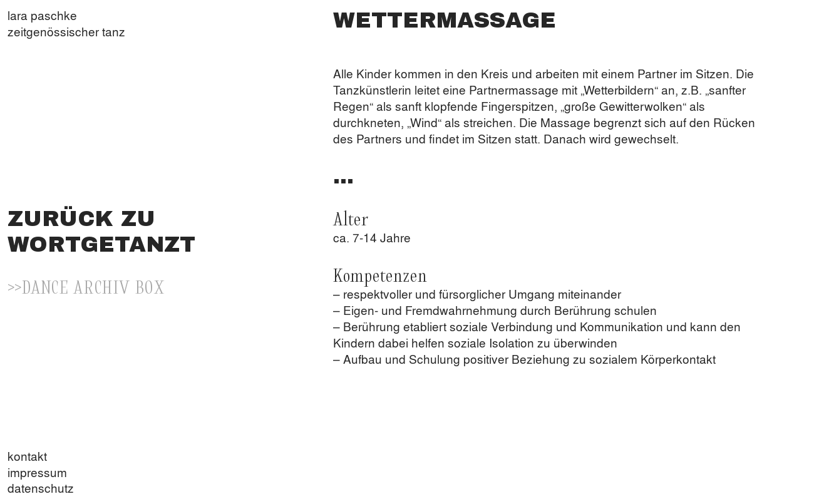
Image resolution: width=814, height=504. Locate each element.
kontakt (27, 456)
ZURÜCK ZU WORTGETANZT (101, 232)
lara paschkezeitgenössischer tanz (66, 23)
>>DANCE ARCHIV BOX (86, 286)
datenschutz (41, 488)
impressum (37, 472)
